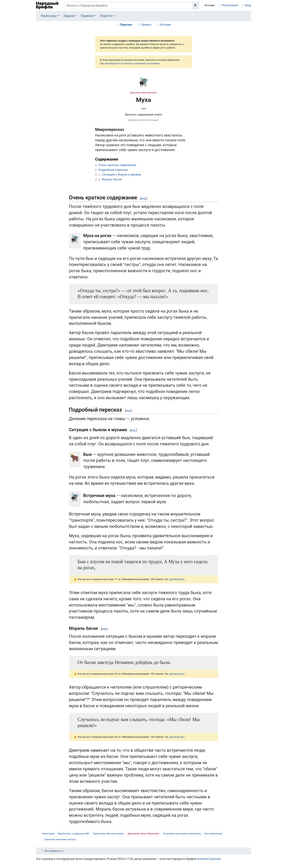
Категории (48, 834)
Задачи (69, 16)
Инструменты (53, 851)
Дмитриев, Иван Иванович (143, 93)
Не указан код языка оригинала (182, 834)
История (166, 25)
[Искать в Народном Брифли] (128, 5)
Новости (106, 16)
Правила (87, 16)
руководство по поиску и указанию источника (132, 63)
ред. (144, 198)
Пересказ (126, 25)
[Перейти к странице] (195, 5)
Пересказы (49, 16)
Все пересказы (213, 834)
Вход (248, 5)
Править (146, 25)
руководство (177, 579)
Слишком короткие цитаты (60, 839)
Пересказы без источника (108, 834)
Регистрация (230, 5)
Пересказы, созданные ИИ (73, 834)
